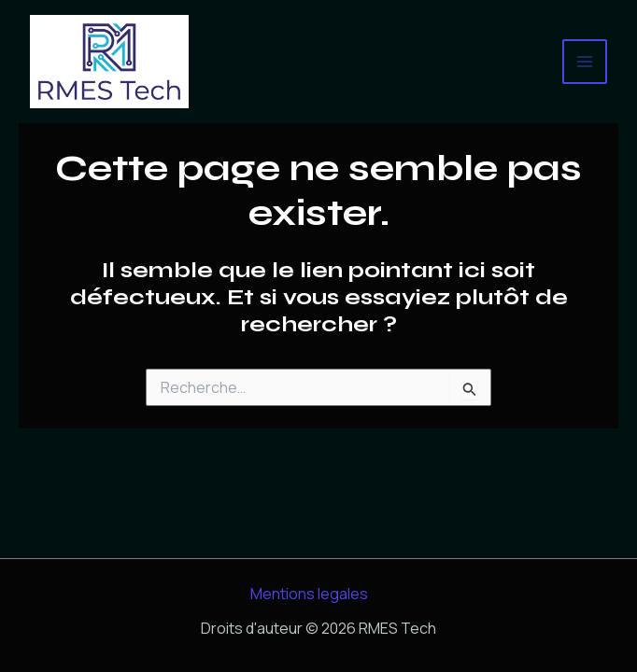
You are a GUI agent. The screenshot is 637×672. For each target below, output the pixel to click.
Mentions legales (309, 594)
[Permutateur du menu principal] (585, 62)
